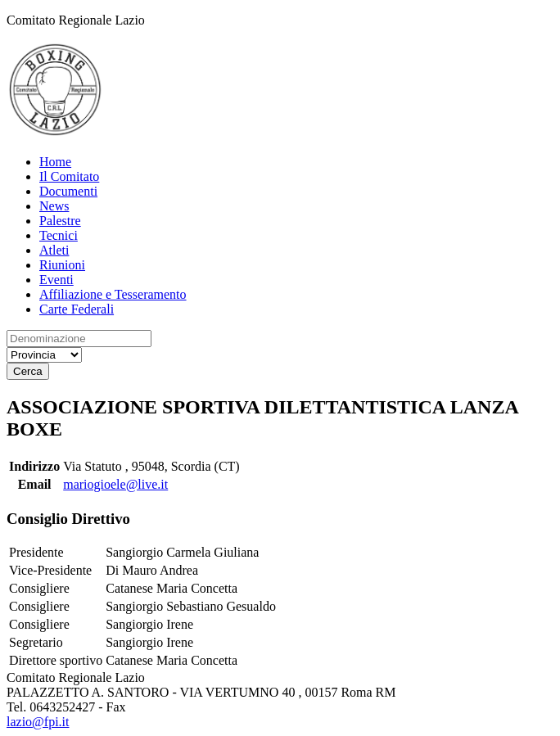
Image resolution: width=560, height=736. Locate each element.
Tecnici (59, 235)
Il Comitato (69, 176)
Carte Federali (77, 309)
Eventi (56, 280)
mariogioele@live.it (115, 484)
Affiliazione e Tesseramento (113, 294)
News (54, 206)
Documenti (68, 191)
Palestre (60, 221)
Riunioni (62, 265)
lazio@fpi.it (38, 722)
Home (55, 162)
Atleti (54, 250)
